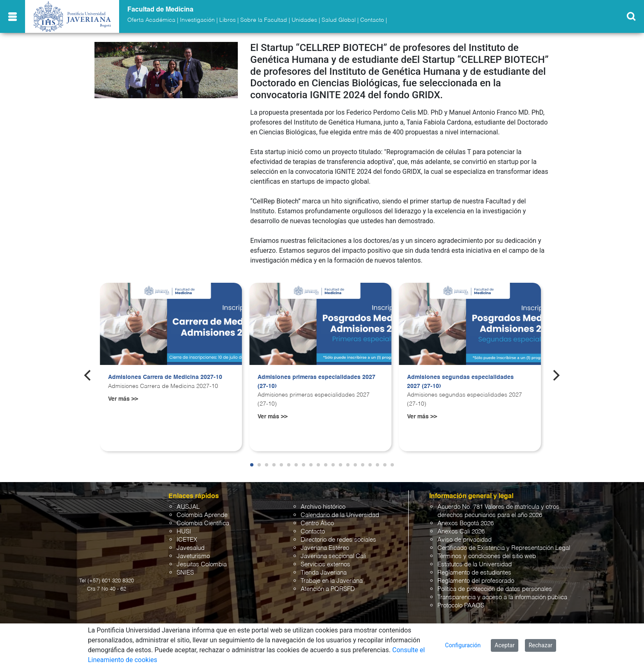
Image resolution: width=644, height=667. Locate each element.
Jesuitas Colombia (202, 564)
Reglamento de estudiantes (474, 573)
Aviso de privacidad (465, 540)
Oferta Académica (151, 20)
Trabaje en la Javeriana (332, 581)
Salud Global (339, 20)
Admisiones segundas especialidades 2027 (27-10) (460, 382)
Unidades (304, 20)
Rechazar (540, 645)
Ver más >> (123, 399)
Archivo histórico (323, 507)
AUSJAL (188, 507)
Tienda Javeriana (324, 573)
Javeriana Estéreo (325, 548)
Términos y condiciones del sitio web (487, 556)
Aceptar (505, 645)
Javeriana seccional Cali (333, 556)
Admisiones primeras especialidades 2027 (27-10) (316, 382)
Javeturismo (193, 556)
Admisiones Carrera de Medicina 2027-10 (165, 377)
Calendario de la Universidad (340, 515)
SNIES (185, 573)
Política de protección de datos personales (495, 589)
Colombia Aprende (202, 515)
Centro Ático (317, 523)
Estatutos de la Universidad (475, 564)
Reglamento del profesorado (476, 581)
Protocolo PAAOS (461, 606)
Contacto (372, 20)
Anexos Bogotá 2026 (466, 523)
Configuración (463, 645)
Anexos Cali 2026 (461, 532)
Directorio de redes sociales (338, 540)
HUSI (184, 532)
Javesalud (191, 548)
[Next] (556, 375)
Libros (228, 20)
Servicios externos (325, 564)
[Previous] (88, 375)
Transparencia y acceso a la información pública (502, 597)
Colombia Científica (203, 523)
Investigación (197, 20)
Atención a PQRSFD (328, 589)
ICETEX (187, 540)
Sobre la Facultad (264, 20)
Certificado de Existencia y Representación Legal (504, 548)
